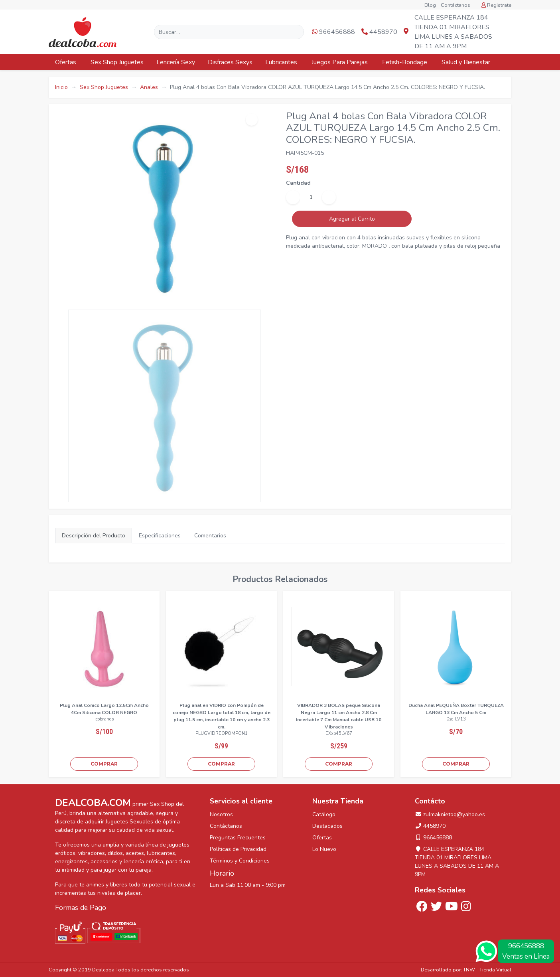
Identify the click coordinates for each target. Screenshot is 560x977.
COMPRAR (104, 764)
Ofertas (66, 62)
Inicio (61, 87)
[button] (504, 32)
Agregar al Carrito (352, 219)
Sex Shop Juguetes (104, 87)
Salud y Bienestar (467, 62)
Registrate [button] (496, 5)
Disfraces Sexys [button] (230, 62)
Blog (430, 5)
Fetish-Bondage (405, 62)
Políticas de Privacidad (238, 849)
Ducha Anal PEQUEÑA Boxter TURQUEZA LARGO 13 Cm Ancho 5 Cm (456, 709)
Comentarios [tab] (210, 536)
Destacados (327, 826)
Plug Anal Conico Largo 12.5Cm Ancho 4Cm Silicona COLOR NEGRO (104, 709)
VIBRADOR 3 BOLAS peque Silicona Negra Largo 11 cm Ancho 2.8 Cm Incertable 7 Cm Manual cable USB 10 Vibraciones (339, 716)
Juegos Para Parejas (340, 62)
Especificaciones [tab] (160, 536)
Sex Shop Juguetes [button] (117, 62)
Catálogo (324, 814)
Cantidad (298, 183)
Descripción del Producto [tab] (94, 536)
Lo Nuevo (324, 849)
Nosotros (221, 814)
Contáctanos (455, 5)
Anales (149, 87)
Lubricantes (282, 62)
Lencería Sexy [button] (176, 62)
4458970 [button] (379, 32)
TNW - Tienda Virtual (487, 970)
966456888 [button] (333, 32)
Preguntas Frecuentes (238, 838)
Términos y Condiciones (240, 861)
